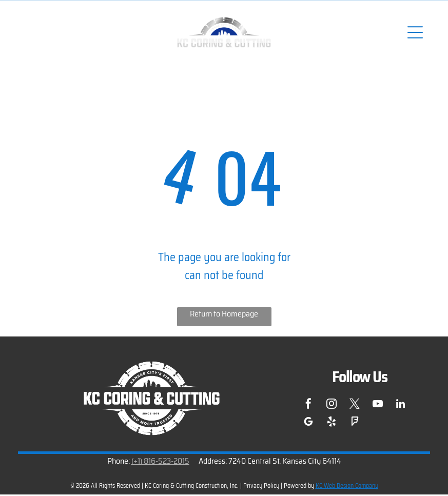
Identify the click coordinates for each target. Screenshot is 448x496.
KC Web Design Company (347, 487)
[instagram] (332, 406)
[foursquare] (355, 424)
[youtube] (378, 406)
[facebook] (308, 406)
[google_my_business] (308, 424)
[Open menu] (415, 33)
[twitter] (355, 406)
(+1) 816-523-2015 (160, 462)
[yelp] (332, 424)
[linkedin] (401, 406)
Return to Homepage (224, 315)
